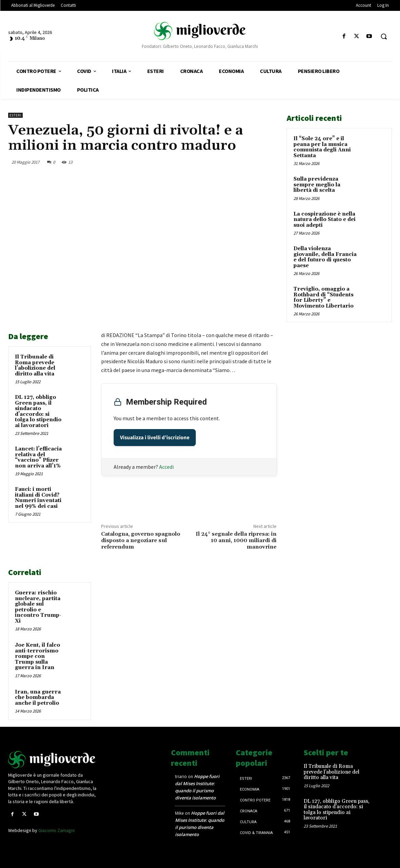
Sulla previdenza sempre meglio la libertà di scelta (317, 185)
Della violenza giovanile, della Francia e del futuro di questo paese (325, 257)
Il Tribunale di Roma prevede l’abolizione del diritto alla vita (35, 365)
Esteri (15, 115)
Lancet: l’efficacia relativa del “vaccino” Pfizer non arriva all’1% (38, 457)
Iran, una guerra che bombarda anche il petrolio (38, 698)
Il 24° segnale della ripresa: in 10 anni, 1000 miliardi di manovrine (236, 540)
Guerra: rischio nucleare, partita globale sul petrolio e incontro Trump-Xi (38, 607)
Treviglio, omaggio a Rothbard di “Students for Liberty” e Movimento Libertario (323, 298)
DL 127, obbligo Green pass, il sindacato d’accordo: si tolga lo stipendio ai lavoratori (38, 411)
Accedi (166, 467)
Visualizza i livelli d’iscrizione (155, 438)
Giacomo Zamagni (56, 830)
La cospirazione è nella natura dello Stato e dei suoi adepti (325, 220)
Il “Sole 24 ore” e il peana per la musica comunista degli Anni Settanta (322, 147)
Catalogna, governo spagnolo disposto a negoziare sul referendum (141, 540)
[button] (384, 36)
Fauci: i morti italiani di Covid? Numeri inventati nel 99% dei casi (38, 498)
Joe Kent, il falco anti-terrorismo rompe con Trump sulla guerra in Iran (37, 656)
